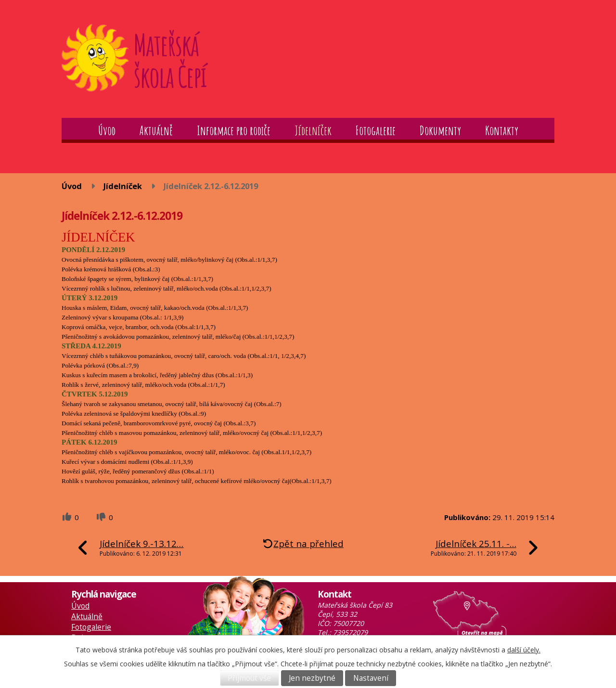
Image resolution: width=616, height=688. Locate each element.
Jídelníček (313, 130)
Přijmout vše (249, 678)
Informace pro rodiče (234, 130)
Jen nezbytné (312, 678)
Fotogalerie (376, 130)
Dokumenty (440, 130)
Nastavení (371, 678)
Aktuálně (156, 130)
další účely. (524, 650)
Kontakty (502, 130)
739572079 (350, 632)
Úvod (107, 130)
